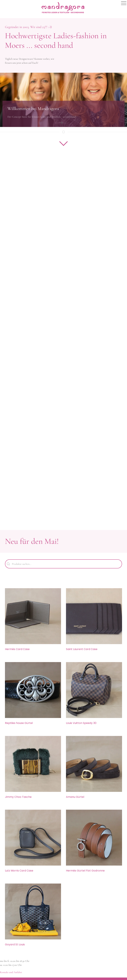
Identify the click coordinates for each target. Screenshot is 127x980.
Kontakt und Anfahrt (11, 972)
